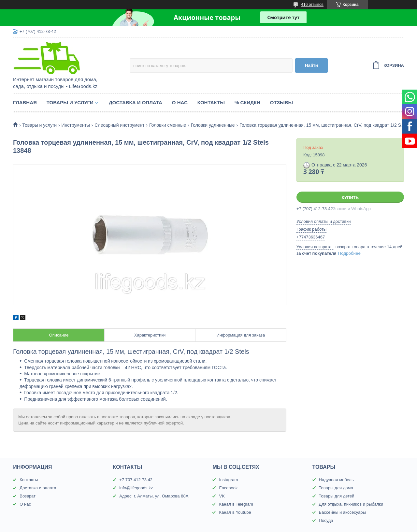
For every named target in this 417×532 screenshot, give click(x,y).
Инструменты (76, 125)
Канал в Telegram (236, 504)
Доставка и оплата (136, 102)
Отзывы (281, 102)
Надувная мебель (336, 480)
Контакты (211, 102)
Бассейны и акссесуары (342, 512)
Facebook (228, 488)
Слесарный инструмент (119, 125)
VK (222, 496)
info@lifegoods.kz (136, 488)
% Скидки (247, 102)
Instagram (228, 480)
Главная (25, 102)
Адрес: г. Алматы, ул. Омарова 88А (154, 496)
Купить (350, 198)
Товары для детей (337, 496)
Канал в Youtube (235, 512)
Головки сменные (168, 125)
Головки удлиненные (213, 125)
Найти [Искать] (311, 65)
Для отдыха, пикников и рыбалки (351, 504)
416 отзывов (312, 5)
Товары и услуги (70, 102)
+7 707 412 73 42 (136, 480)
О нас (180, 102)
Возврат (28, 496)
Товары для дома (336, 488)
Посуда (326, 520)
